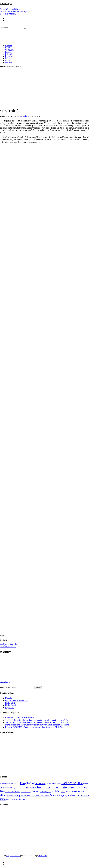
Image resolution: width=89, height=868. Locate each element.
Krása (8, 48)
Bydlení (9, 46)
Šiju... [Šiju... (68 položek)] (21, 799)
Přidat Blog (10, 703)
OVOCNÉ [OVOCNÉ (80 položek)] (43, 792)
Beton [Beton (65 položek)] (8, 784)
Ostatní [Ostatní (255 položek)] (35, 791)
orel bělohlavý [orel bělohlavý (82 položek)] (26, 792)
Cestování (9, 50)
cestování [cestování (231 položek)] (40, 783)
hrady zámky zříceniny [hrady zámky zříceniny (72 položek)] (18, 788)
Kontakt (9, 698)
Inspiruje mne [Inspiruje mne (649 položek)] (47, 787)
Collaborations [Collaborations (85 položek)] (51, 784)
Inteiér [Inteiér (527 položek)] (63, 787)
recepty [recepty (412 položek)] (79, 791)
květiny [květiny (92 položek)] (84, 788)
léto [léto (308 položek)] (2, 791)
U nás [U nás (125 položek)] (28, 796)
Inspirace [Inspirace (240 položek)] (31, 788)
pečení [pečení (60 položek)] (49, 792)
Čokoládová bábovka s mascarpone (15, 11)
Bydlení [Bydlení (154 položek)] (31, 783)
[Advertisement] (44, 88)
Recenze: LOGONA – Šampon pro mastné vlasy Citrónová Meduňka (34, 727)
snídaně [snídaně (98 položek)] (10, 796)
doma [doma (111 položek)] (85, 783)
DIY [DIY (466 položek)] (80, 783)
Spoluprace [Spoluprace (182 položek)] (19, 796)
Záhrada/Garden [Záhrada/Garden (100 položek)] (12, 799)
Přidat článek (11, 705)
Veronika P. (24, 116)
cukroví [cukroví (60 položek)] (59, 784)
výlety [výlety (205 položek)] (64, 796)
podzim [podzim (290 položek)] (56, 791)
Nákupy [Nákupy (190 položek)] (16, 792)
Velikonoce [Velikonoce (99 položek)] (45, 796)
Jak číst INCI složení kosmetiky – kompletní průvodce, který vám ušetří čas (37, 720)
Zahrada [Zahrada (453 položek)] (73, 795)
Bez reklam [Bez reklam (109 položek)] (15, 783)
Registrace (10, 708)
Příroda (8, 52)
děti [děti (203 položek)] (2, 788)
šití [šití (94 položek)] (24, 799)
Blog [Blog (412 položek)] (23, 783)
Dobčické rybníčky (8, 14)
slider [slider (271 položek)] (3, 795)
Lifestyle (9, 54)
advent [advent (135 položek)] (3, 783)
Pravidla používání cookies (16, 700)
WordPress (43, 856)
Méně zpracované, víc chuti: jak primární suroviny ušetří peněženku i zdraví (37, 725)
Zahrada (9, 58)
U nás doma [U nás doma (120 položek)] (35, 796)
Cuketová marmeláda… (10, 9)
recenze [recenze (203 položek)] (70, 791)
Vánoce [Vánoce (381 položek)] (55, 795)
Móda (8, 60)
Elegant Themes (13, 856)
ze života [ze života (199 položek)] (84, 796)
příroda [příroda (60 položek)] (63, 792)
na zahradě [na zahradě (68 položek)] (8, 792)
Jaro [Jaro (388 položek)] (71, 787)
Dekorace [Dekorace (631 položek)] (69, 783)
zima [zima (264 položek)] (3, 799)
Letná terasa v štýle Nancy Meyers (20, 718)
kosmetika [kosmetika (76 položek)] (78, 788)
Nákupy (9, 62)
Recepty (9, 56)
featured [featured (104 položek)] (8, 788)
